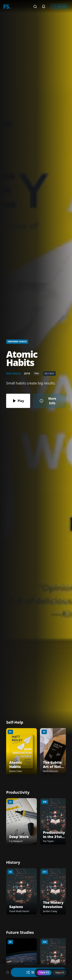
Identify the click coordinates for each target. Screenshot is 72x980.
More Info (48, 401)
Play (18, 401)
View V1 (60, 973)
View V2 (44, 972)
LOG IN (60, 6)
